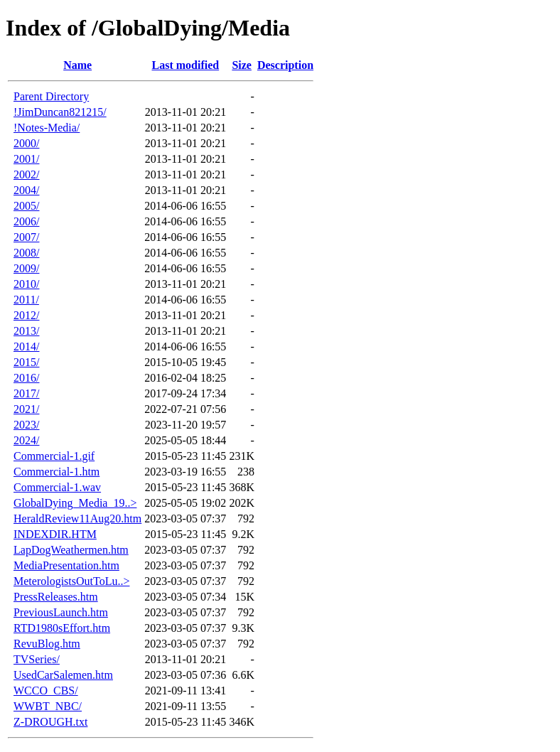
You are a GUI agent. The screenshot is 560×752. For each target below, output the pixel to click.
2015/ (26, 362)
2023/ (26, 425)
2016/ (26, 378)
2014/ (26, 347)
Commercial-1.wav (57, 487)
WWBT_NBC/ (48, 706)
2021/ (26, 409)
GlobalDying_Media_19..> (75, 503)
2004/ (26, 190)
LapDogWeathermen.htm (71, 550)
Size (242, 65)
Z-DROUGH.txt (50, 722)
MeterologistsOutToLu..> (71, 581)
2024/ (26, 440)
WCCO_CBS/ (46, 691)
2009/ (26, 268)
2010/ (26, 284)
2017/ (26, 393)
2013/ (26, 331)
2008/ (26, 253)
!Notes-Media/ (47, 128)
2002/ (26, 174)
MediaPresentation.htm (66, 565)
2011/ (26, 300)
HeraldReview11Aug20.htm (77, 519)
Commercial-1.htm (56, 472)
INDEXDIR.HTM (55, 534)
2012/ (26, 315)
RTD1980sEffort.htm (62, 628)
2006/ (26, 221)
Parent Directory (51, 96)
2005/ (26, 206)
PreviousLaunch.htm (61, 612)
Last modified (185, 65)
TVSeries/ (37, 659)
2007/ (26, 237)
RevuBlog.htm (47, 644)
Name (77, 65)
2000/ (26, 143)
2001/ (26, 159)
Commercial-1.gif (54, 456)
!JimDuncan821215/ (60, 112)
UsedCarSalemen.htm (63, 675)
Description (285, 65)
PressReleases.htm (56, 597)
